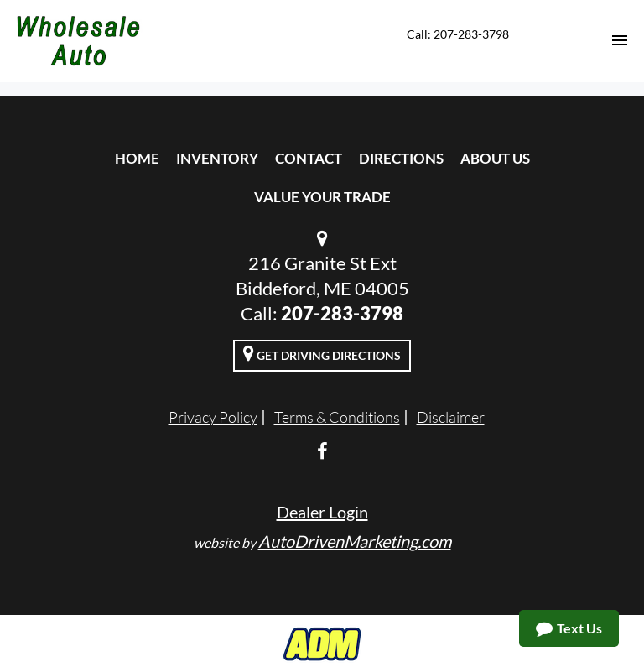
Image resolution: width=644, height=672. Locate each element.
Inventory (217, 158)
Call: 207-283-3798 (458, 34)
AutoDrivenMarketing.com (355, 541)
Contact (309, 158)
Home (137, 158)
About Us (495, 158)
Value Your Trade (322, 197)
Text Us (569, 628)
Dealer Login (322, 512)
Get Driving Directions (322, 353)
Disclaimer (451, 417)
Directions (401, 158)
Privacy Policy (213, 417)
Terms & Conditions (337, 417)
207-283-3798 (342, 313)
